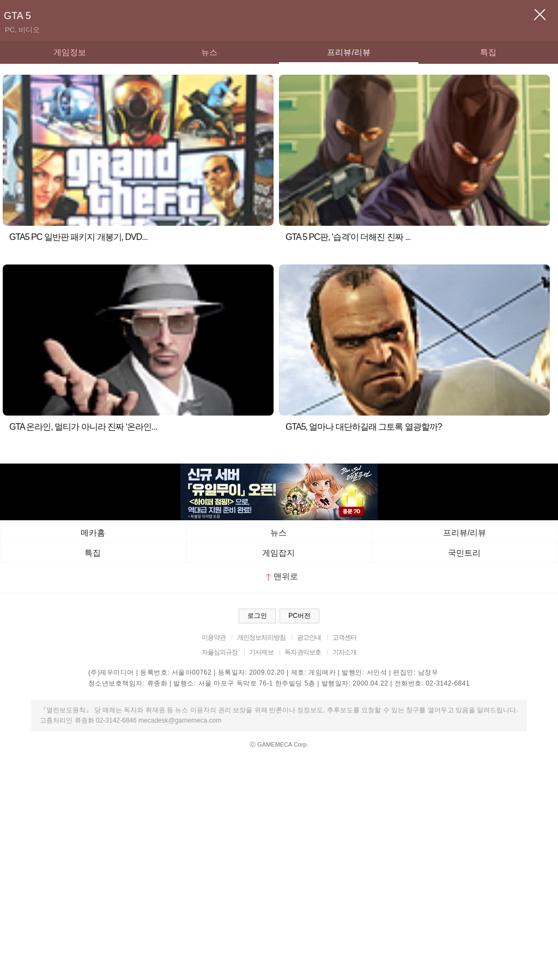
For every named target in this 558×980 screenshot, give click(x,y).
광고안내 (309, 638)
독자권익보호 (303, 652)
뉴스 (209, 52)
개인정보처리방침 (261, 638)
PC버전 (299, 616)
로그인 (257, 616)
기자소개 (345, 652)
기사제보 (261, 652)
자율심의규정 (220, 652)
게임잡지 (278, 553)
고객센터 (345, 638)
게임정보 (70, 52)
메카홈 (93, 533)
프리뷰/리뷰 (348, 52)
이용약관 (214, 638)
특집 (488, 52)
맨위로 (282, 576)
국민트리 (464, 553)
